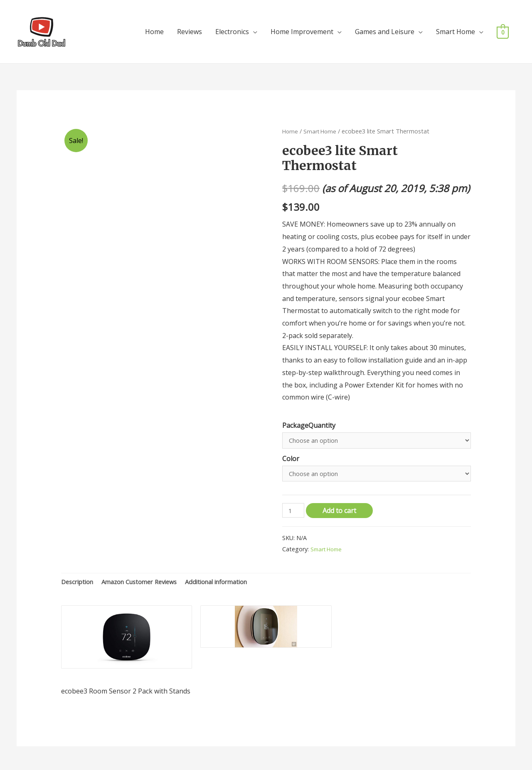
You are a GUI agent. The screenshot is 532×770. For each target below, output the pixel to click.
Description (79, 578)
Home (154, 27)
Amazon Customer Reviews (148, 578)
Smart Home (456, 27)
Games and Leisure (385, 27)
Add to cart (342, 506)
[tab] (79, 578)
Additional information (233, 578)
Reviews (190, 27)
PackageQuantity (309, 417)
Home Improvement (302, 27)
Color (291, 452)
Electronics (232, 27)
